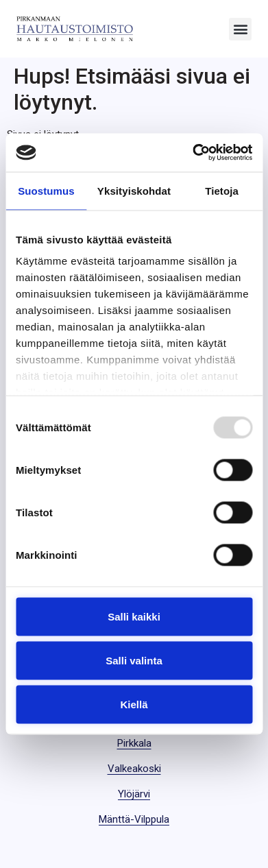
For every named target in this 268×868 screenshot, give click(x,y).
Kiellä (134, 704)
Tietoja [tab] (222, 190)
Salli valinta (134, 660)
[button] (240, 29)
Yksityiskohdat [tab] (134, 190)
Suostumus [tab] (46, 190)
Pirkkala (134, 743)
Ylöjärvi (134, 794)
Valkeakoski (134, 769)
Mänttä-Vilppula (134, 819)
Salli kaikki (134, 616)
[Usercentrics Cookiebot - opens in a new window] (193, 153)
